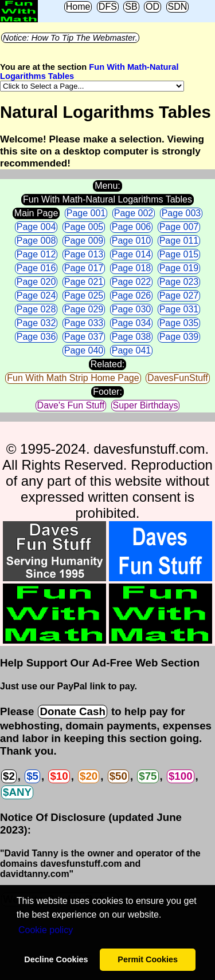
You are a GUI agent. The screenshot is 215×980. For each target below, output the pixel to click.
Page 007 (179, 227)
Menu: (107, 186)
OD (153, 7)
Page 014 (132, 254)
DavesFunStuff (178, 378)
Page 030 (132, 309)
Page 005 (84, 227)
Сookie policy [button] (46, 930)
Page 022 (132, 282)
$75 (148, 776)
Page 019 (179, 268)
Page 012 (36, 254)
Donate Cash (72, 711)
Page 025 (84, 295)
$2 (9, 776)
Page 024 (36, 295)
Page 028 (36, 309)
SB (131, 7)
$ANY (17, 792)
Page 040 (84, 350)
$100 (181, 776)
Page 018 (132, 268)
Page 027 (179, 295)
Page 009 (84, 241)
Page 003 (181, 213)
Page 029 (84, 309)
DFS (108, 7)
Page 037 (84, 337)
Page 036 (36, 337)
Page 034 (132, 323)
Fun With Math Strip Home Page (73, 378)
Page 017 (84, 268)
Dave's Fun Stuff (71, 405)
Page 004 (36, 227)
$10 (59, 776)
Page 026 (132, 295)
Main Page (36, 213)
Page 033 (84, 323)
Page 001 (86, 213)
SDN (178, 7)
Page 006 (132, 227)
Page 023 (179, 282)
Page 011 (179, 241)
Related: (108, 364)
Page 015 (179, 254)
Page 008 (36, 241)
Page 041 (132, 350)
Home (78, 7)
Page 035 (179, 323)
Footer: (107, 392)
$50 (118, 776)
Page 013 (84, 254)
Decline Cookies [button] (56, 959)
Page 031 (179, 309)
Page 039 (179, 337)
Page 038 (132, 337)
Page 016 (36, 268)
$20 (89, 776)
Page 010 (132, 241)
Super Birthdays (146, 405)
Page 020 (36, 282)
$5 (32, 776)
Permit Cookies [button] (148, 959)
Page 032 (36, 323)
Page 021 (84, 282)
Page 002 (134, 213)
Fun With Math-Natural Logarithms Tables (107, 199)
